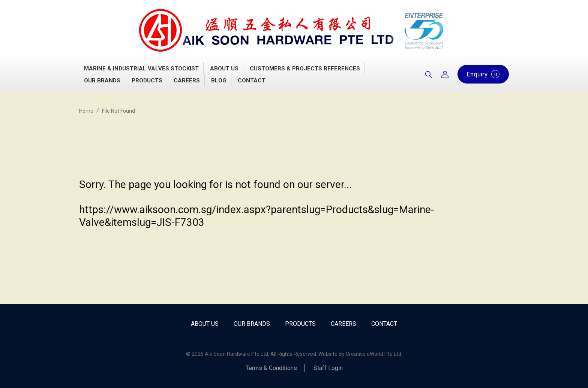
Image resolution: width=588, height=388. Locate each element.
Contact (252, 81)
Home (86, 111)
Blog (219, 81)
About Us (224, 69)
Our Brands (102, 81)
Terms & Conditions (271, 368)
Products (147, 81)
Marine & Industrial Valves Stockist (141, 69)
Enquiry (483, 74)
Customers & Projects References (305, 69)
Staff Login (328, 368)
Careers (187, 81)
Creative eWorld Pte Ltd (373, 354)
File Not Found (118, 111)
